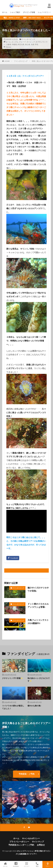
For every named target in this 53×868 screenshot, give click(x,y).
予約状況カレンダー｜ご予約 (21, 845)
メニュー (26, 864)
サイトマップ (38, 842)
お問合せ (41, 845)
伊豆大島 (21, 44)
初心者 (28, 44)
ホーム (5, 12)
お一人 (8, 42)
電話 (37, 864)
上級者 (8, 44)
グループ (22, 42)
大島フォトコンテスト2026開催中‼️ (38, 622)
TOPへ (48, 864)
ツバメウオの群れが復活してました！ (13, 707)
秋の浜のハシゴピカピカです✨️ (39, 680)
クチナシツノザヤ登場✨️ (12, 678)
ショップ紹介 (15, 12)
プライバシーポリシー (19, 842)
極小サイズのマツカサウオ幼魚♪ (38, 589)
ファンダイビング (28, 39)
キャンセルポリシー (31, 838)
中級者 (14, 44)
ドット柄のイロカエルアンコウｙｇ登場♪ (38, 605)
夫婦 (33, 44)
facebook (16, 864)
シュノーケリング (45, 12)
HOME (7, 61)
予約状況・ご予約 (27, 774)
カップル (15, 42)
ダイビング (31, 42)
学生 (37, 44)
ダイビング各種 (29, 12)
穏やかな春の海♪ (34, 706)
